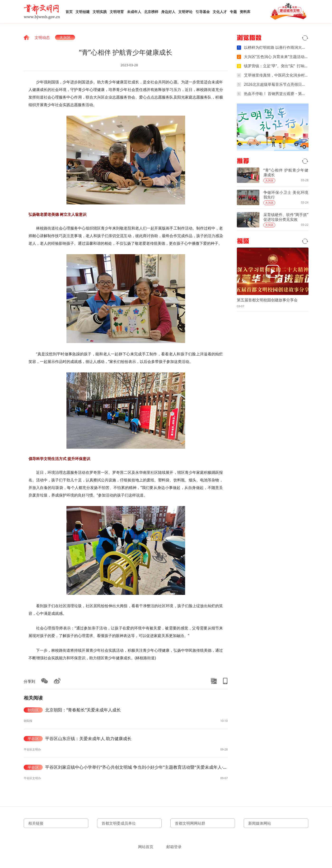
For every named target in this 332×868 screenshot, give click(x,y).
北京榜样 (151, 12)
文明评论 (185, 12)
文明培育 (117, 12)
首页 (69, 12)
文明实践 (100, 12)
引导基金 (203, 12)
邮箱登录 (174, 847)
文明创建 (83, 12)
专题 (233, 12)
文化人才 (220, 12)
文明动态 (42, 37)
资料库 (245, 12)
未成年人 (134, 12)
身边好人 (168, 12)
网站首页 (146, 847)
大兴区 (65, 37)
